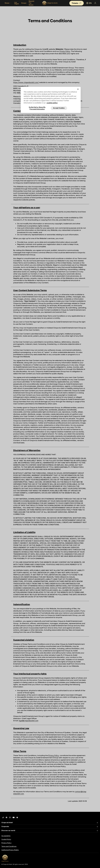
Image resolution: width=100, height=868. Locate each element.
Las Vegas (17, 3)
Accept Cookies (59, 108)
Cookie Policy (6, 839)
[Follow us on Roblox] (17, 817)
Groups (24, 3)
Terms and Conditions (9, 846)
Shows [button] (8, 3)
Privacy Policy (65, 51)
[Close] (78, 89)
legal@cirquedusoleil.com (29, 721)
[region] (51, 100)
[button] (77, 3)
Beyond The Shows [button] (33, 3)
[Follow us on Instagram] (10, 817)
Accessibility (6, 836)
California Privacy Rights (10, 850)
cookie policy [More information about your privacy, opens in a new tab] (52, 103)
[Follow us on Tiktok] (3, 817)
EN (89, 3)
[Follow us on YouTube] (14, 817)
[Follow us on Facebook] (6, 817)
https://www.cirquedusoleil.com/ (26, 82)
